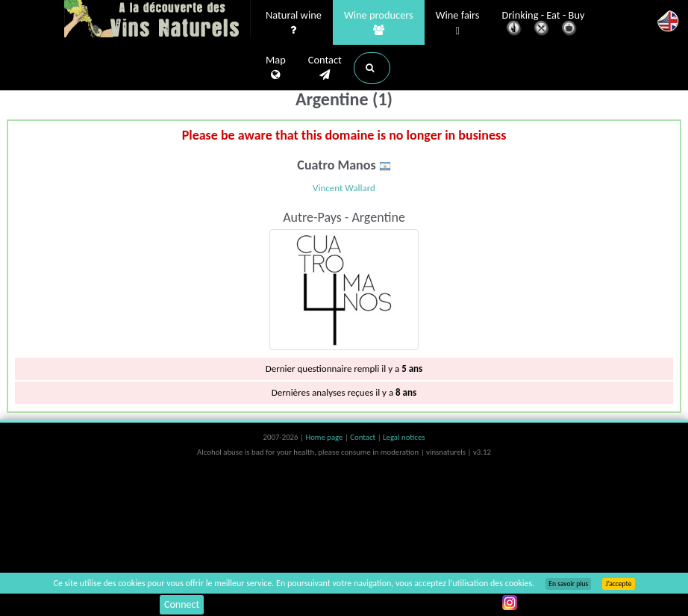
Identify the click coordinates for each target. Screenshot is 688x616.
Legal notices (404, 437)
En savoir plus (568, 584)
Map (276, 68)
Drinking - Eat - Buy (544, 24)
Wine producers (379, 23)
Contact (325, 68)
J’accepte (618, 584)
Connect (182, 604)
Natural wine (294, 23)
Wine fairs (458, 24)
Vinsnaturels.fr (157, 20)
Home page (325, 437)
